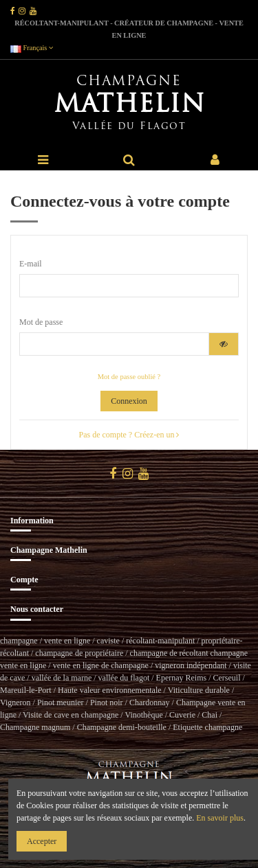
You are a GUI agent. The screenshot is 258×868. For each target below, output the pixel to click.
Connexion (129, 401)
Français (32, 48)
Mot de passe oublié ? (129, 377)
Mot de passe (41, 322)
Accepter (42, 841)
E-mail (31, 264)
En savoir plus (220, 818)
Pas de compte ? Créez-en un (129, 435)
